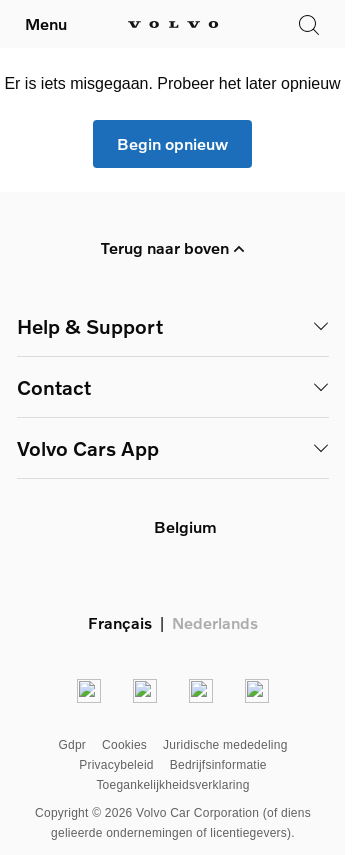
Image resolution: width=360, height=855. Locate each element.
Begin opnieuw (172, 143)
